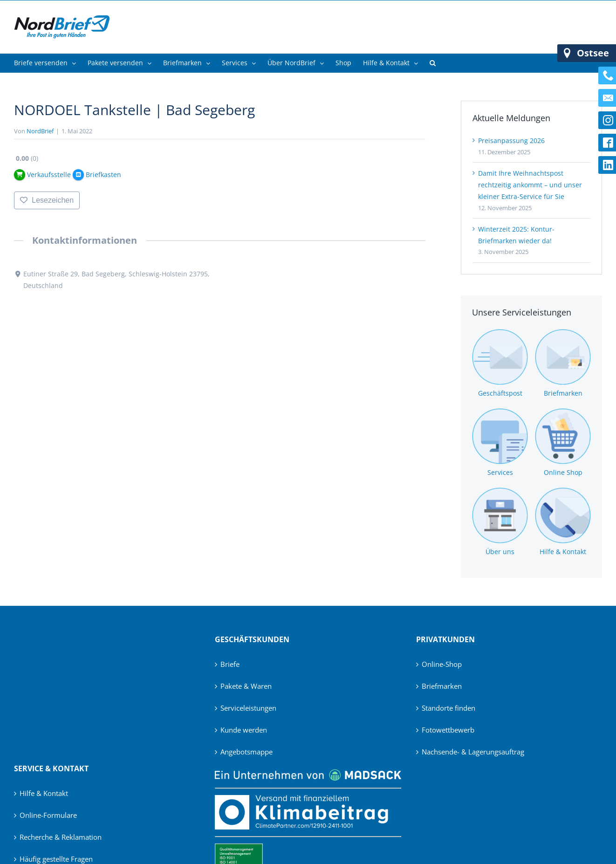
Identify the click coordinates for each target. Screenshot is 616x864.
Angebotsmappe (246, 752)
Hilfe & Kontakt (44, 793)
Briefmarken (442, 686)
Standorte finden (448, 708)
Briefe (230, 664)
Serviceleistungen (248, 708)
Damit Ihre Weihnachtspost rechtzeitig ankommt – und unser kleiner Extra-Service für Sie (530, 185)
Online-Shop (442, 664)
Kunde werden (244, 730)
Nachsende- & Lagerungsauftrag (473, 752)
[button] (433, 63)
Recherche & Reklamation (61, 837)
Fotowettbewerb (448, 730)
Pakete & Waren (246, 686)
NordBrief (40, 131)
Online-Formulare (48, 815)
